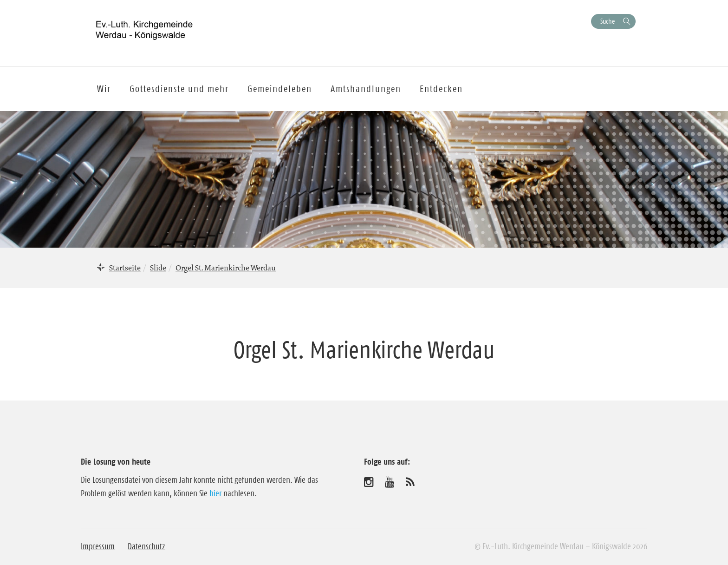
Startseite (125, 268)
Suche (608, 21)
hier (215, 493)
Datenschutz (146, 546)
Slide (158, 268)
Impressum (98, 546)
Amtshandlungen (366, 89)
